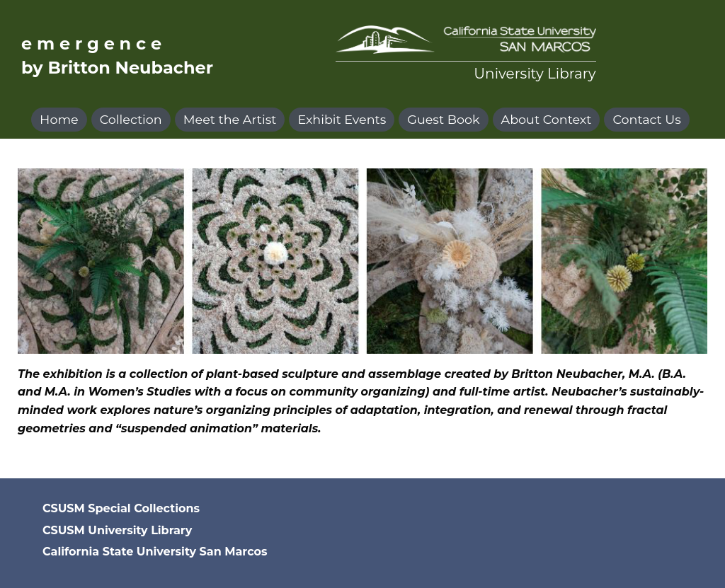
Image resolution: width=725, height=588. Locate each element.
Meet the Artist (230, 119)
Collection (131, 119)
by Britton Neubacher (117, 68)
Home (59, 119)
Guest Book (443, 119)
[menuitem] (61, 120)
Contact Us (646, 119)
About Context (547, 119)
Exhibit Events (342, 119)
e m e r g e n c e (91, 44)
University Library (535, 74)
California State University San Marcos (155, 552)
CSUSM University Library (117, 530)
